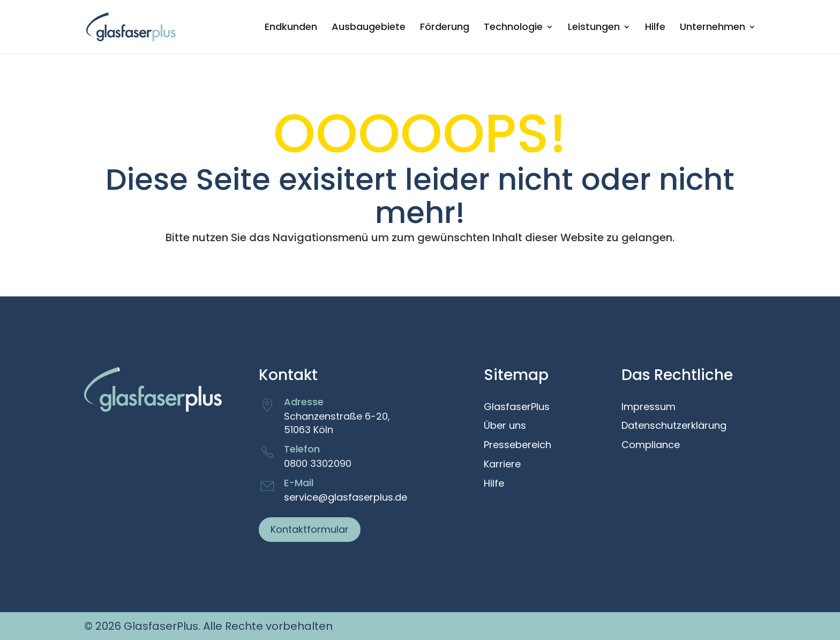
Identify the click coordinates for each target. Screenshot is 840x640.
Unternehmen (712, 28)
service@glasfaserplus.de (346, 497)
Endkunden (291, 28)
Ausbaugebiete (369, 28)
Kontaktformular (310, 529)
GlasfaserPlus (517, 407)
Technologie (513, 28)
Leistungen (594, 28)
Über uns (505, 426)
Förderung (445, 28)
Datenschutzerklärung (674, 426)
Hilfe (655, 28)
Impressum (648, 407)
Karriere (502, 465)
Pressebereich (517, 445)
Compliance (651, 445)
